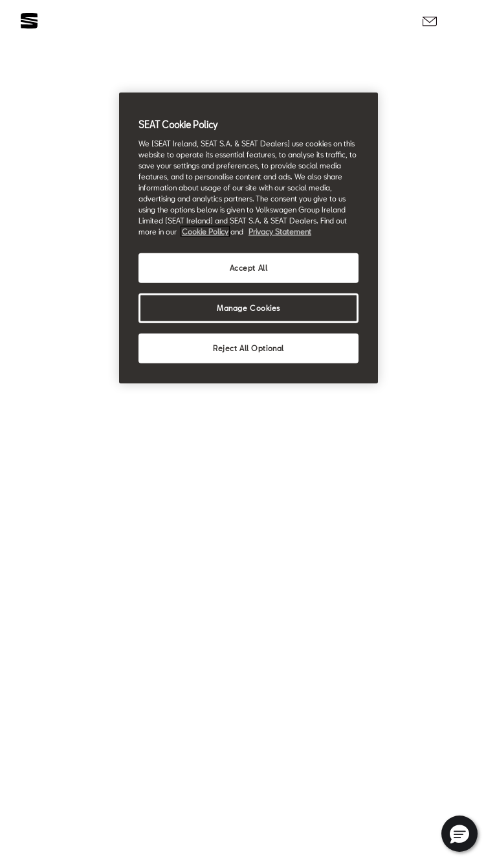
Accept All (249, 268)
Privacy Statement (280, 232)
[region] (248, 238)
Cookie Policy (205, 232)
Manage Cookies (248, 308)
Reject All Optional (248, 348)
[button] (459, 834)
